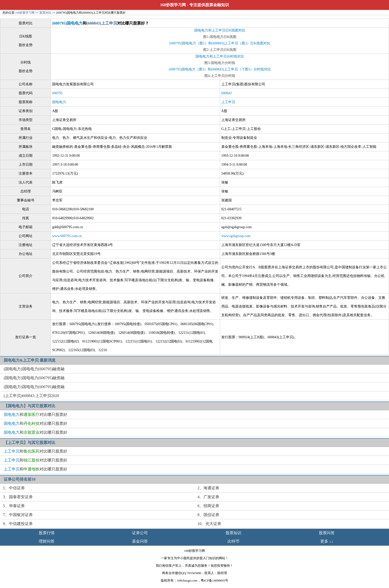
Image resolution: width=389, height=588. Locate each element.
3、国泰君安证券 (18, 497)
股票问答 (327, 533)
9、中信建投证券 (18, 524)
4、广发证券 (208, 497)
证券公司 (140, 533)
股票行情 (47, 533)
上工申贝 (228, 102)
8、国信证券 (208, 515)
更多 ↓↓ (327, 541)
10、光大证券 (209, 524)
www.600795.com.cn (67, 236)
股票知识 (233, 533)
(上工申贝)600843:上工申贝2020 (31, 396)
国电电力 (59, 102)
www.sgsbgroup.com (236, 236)
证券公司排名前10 (20, 479)
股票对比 (45, 13)
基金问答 (140, 541)
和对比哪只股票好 (35, 415)
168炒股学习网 (173, 5)
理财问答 (47, 541)
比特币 (233, 541)
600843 (227, 93)
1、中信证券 (14, 488)
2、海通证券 (208, 488)
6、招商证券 (208, 506)
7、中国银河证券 (18, 515)
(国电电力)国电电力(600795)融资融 (34, 369)
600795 (57, 93)
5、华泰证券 (14, 506)
